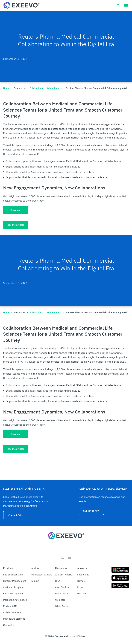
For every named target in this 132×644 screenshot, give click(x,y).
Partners (82, 593)
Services (35, 568)
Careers (81, 581)
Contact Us (9, 625)
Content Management (15, 581)
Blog (58, 581)
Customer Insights (13, 587)
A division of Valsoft (75, 636)
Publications (62, 593)
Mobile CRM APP (12, 612)
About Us (82, 568)
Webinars (60, 600)
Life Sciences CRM (13, 575)
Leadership (83, 575)
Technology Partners (41, 575)
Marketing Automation (15, 600)
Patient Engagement (14, 619)
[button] (126, 6)
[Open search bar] (118, 6)
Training (35, 581)
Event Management (13, 593)
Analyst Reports (64, 575)
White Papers (62, 606)
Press (80, 587)
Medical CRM (10, 606)
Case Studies (62, 587)
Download (16, 210)
